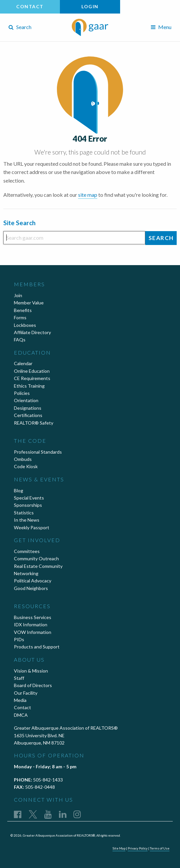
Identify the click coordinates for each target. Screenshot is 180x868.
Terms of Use (160, 848)
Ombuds (23, 459)
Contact (30, 6)
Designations (28, 408)
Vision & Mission (31, 671)
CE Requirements (32, 378)
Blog (19, 490)
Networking (26, 573)
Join (18, 295)
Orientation (26, 400)
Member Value (29, 303)
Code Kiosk (26, 466)
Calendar (23, 363)
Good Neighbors (31, 588)
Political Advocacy (33, 581)
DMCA (21, 715)
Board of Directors (33, 685)
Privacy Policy (138, 848)
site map (88, 195)
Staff (19, 678)
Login (90, 6)
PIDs (19, 639)
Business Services (33, 617)
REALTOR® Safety (34, 423)
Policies (22, 393)
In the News (27, 520)
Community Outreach (36, 558)
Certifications (28, 415)
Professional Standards (38, 452)
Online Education (32, 371)
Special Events (29, 498)
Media (20, 700)
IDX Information (31, 625)
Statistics (24, 513)
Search (20, 27)
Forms (20, 317)
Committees (27, 551)
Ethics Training (29, 386)
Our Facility (26, 693)
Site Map (119, 848)
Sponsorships (28, 505)
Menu (161, 27)
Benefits (23, 310)
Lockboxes (25, 325)
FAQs (20, 340)
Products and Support (37, 647)
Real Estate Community (38, 566)
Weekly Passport (32, 527)
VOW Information (33, 632)
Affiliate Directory (32, 332)
